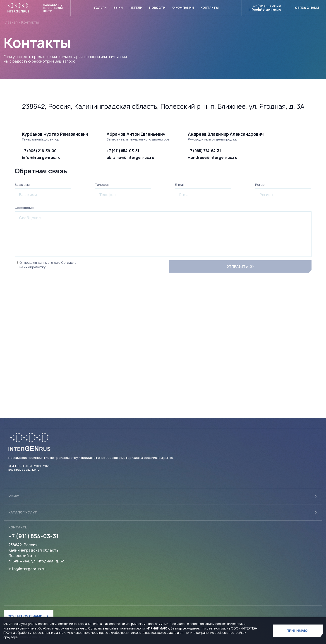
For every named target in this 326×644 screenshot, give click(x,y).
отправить (240, 266)
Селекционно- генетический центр (53, 8)
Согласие (69, 263)
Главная (11, 22)
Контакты (210, 8)
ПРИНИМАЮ (297, 631)
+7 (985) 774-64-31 (204, 151)
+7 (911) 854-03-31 (267, 6)
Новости (157, 8)
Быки (118, 8)
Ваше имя (22, 185)
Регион (261, 185)
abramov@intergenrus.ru (130, 157)
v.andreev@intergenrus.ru (213, 157)
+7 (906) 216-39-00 (39, 151)
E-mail (180, 185)
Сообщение (24, 208)
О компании (183, 8)
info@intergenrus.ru (265, 10)
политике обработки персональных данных (54, 628)
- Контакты (29, 22)
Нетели (136, 8)
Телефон (102, 185)
